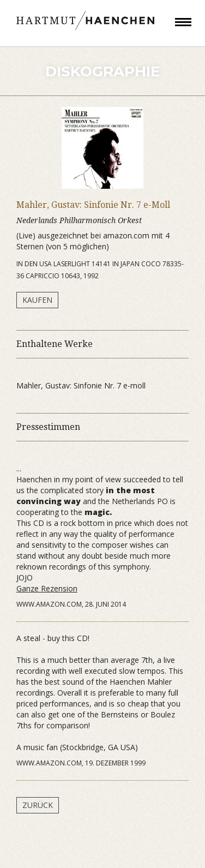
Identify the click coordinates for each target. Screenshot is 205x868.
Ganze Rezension (47, 588)
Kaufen (37, 300)
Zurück (38, 805)
